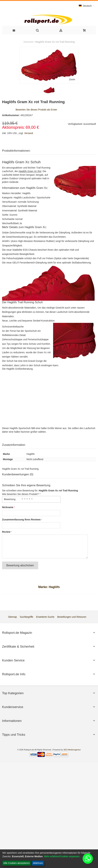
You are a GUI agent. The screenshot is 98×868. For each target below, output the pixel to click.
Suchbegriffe (26, 617)
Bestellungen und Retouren (72, 617)
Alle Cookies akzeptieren (17, 863)
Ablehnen (38, 863)
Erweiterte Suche (45, 617)
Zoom (72, 79)
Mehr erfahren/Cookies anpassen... (63, 856)
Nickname (8, 507)
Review (6, 532)
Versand (29, 133)
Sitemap (12, 617)
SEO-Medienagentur (72, 750)
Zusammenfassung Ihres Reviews (21, 520)
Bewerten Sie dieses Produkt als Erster (36, 110)
